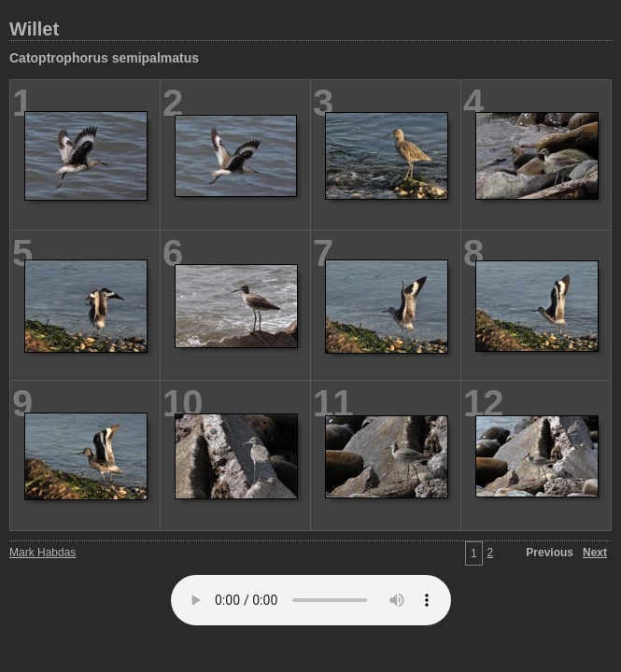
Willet (34, 29)
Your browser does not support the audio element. (311, 600)
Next (595, 553)
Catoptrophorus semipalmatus (104, 58)
